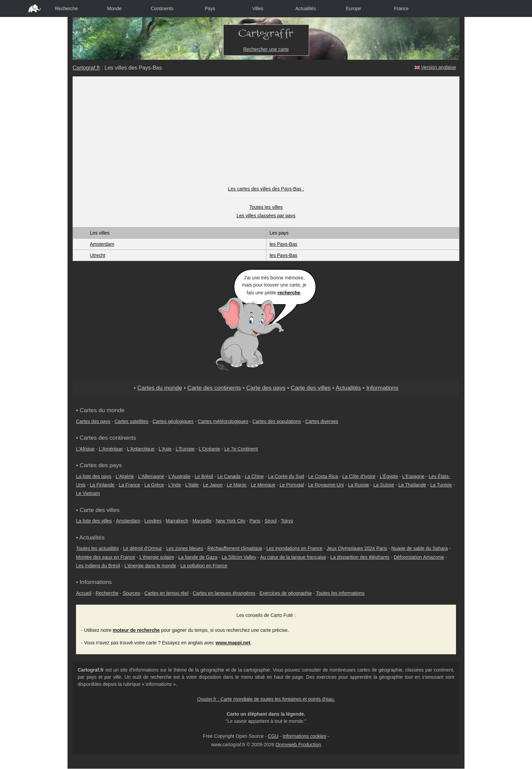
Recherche (66, 8)
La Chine (254, 476)
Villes (258, 8)
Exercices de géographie (286, 593)
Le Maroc (236, 485)
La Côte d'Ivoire (359, 476)
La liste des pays (94, 476)
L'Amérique (111, 449)
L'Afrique (85, 449)
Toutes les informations (340, 593)
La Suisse (384, 485)
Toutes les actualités (97, 548)
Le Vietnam (88, 493)
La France (129, 485)
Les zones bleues (185, 548)
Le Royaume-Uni (326, 485)
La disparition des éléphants (360, 557)
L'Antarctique (141, 449)
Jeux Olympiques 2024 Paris (357, 548)
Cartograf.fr (86, 68)
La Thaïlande (412, 485)
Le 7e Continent (241, 449)
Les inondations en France (294, 548)
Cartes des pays (93, 421)
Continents (162, 8)
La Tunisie (441, 485)
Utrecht (98, 255)
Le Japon (213, 485)
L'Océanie (210, 449)
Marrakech (177, 521)
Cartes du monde (160, 388)
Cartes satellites (132, 421)
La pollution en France (204, 566)
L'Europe (185, 449)
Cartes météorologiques (223, 421)
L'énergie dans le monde (150, 566)
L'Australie (179, 476)
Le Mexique (263, 485)
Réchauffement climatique (235, 548)
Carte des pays (266, 388)
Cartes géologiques (173, 421)
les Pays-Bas (284, 244)
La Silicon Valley (239, 557)
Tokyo (287, 521)
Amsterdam (102, 244)
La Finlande (102, 485)
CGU (273, 736)
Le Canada (229, 476)
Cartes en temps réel (167, 593)
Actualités (306, 8)
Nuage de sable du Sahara (420, 548)
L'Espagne (413, 476)
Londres (153, 521)
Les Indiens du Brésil (98, 566)
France (401, 8)
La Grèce (154, 485)
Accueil (84, 593)
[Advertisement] (266, 134)
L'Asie (165, 449)
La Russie (359, 485)
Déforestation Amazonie (419, 557)
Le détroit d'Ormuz (143, 548)
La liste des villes (94, 521)
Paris (255, 521)
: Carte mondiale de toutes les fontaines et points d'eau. (266, 699)
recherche (289, 293)
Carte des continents (214, 388)
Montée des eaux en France (106, 557)
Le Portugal (292, 485)
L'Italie (192, 485)
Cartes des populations (277, 421)
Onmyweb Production (298, 745)
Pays (210, 8)
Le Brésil (204, 476)
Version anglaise (439, 67)
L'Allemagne (151, 476)
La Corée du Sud (286, 476)
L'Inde (175, 485)
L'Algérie (125, 476)
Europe (353, 8)
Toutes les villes (266, 207)
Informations (382, 388)
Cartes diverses (322, 421)
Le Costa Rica (323, 476)
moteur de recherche (136, 630)
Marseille (202, 521)
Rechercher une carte (266, 49)
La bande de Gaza (198, 557)
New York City (231, 521)
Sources (131, 593)
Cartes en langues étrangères (224, 593)
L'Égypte (389, 476)
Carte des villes (311, 388)
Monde (114, 8)
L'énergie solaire (157, 557)
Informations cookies (304, 736)
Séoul (271, 521)
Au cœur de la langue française (293, 557)
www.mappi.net (233, 643)
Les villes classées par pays (266, 216)
